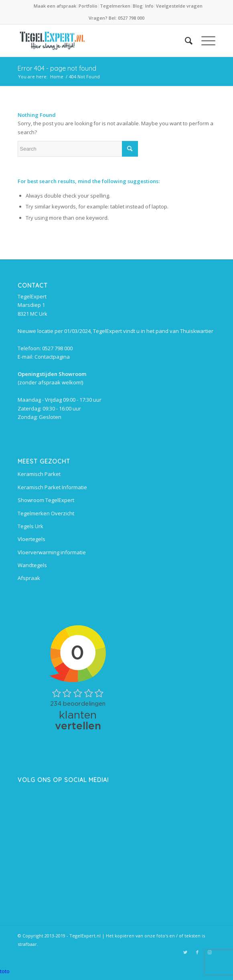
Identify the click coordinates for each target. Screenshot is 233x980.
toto (5, 971)
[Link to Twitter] (185, 952)
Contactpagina (52, 357)
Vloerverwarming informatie (52, 552)
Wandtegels (32, 565)
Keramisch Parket (39, 474)
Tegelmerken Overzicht (46, 513)
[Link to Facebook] (197, 952)
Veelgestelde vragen (179, 6)
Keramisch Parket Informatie (52, 487)
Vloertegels (31, 539)
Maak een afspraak (55, 6)
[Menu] (204, 41)
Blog (138, 6)
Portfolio (88, 6)
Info (149, 6)
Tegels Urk (30, 526)
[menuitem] (56, 6)
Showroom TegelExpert (46, 500)
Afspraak (29, 578)
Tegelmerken (115, 6)
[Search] (185, 41)
